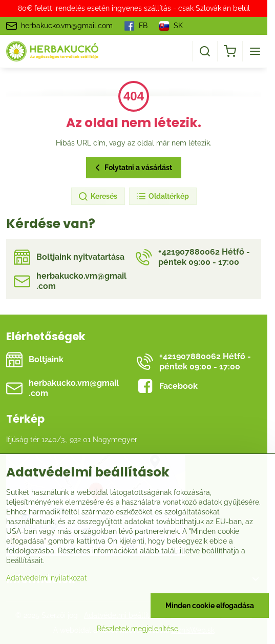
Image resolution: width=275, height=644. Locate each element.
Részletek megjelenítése (137, 629)
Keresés (98, 197)
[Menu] (255, 51)
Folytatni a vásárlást (132, 168)
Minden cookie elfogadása (210, 606)
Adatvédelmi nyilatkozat (47, 578)
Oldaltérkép (162, 197)
